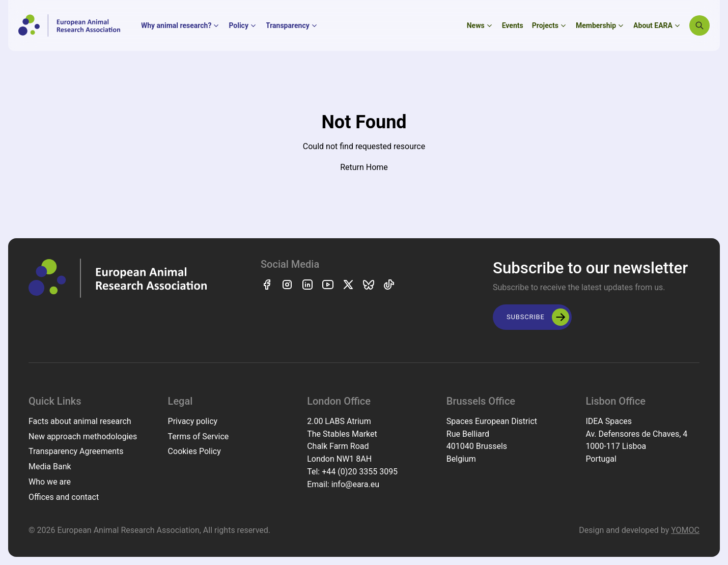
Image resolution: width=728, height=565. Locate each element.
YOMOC (685, 530)
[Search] (699, 25)
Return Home (364, 167)
